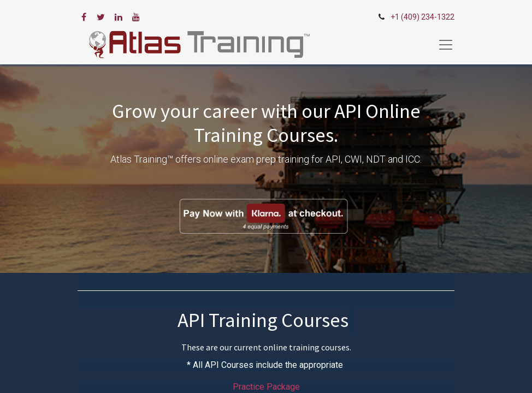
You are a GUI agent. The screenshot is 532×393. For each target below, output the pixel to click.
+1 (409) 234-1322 (422, 17)
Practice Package (266, 387)
